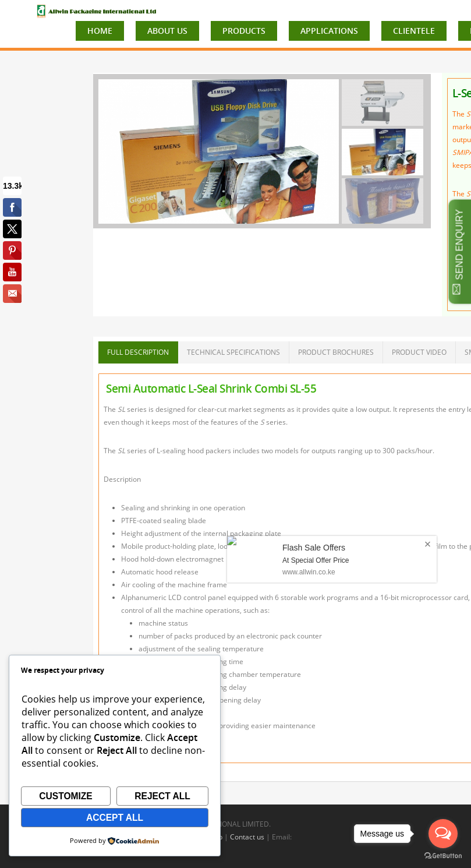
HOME (100, 31)
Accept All (115, 818)
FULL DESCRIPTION (138, 352)
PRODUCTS (244, 31)
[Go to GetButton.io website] (443, 856)
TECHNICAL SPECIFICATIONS (233, 352)
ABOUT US (167, 31)
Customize (66, 796)
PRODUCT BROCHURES (336, 352)
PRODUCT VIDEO (419, 352)
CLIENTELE (414, 31)
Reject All (162, 796)
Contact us (247, 837)
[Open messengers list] (443, 834)
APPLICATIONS (329, 31)
